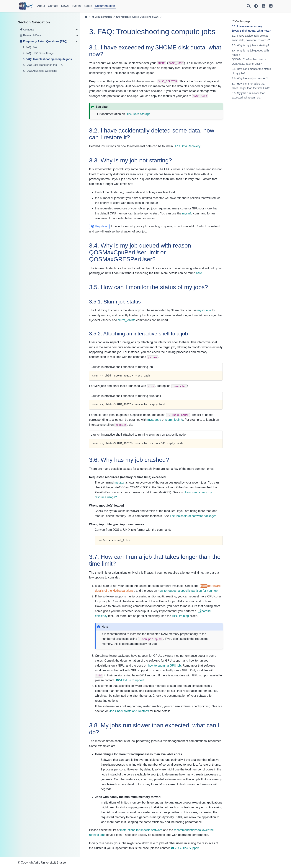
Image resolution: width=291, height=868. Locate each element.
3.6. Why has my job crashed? (250, 78)
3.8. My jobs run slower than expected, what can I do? (249, 95)
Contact (53, 6)
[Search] (249, 6)
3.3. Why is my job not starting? (250, 45)
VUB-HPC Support (130, 680)
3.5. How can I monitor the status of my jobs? (251, 71)
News (65, 6)
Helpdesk (99, 226)
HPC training (180, 616)
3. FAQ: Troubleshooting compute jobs (47, 59)
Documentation (105, 6)
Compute (27, 30)
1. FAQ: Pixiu (30, 47)
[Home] (86, 17)
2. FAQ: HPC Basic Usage (38, 53)
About (41, 6)
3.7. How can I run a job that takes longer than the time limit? (251, 86)
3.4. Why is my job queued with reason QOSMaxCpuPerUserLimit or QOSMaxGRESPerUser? (250, 57)
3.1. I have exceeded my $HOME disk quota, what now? (251, 28)
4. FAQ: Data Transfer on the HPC (43, 65)
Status (88, 6)
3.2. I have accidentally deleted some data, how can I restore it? (251, 38)
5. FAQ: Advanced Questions (40, 71)
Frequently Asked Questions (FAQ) (43, 41)
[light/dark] (256, 6)
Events (76, 6)
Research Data (30, 35)
